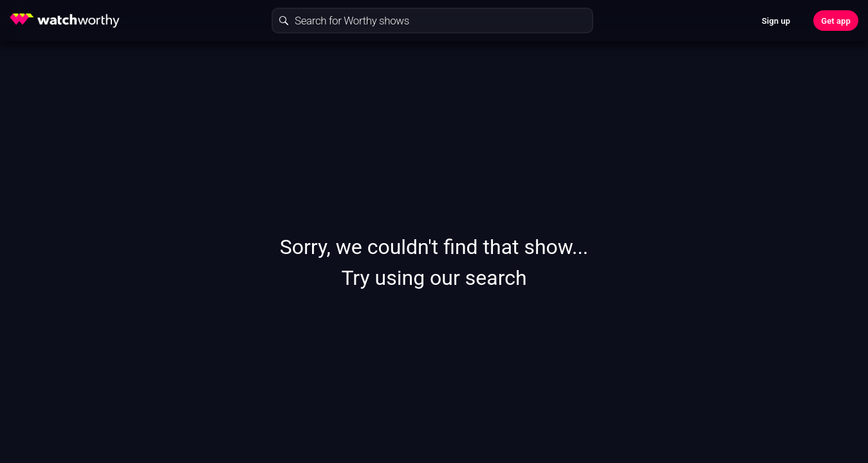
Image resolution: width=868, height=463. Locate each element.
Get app (836, 21)
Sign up (776, 21)
